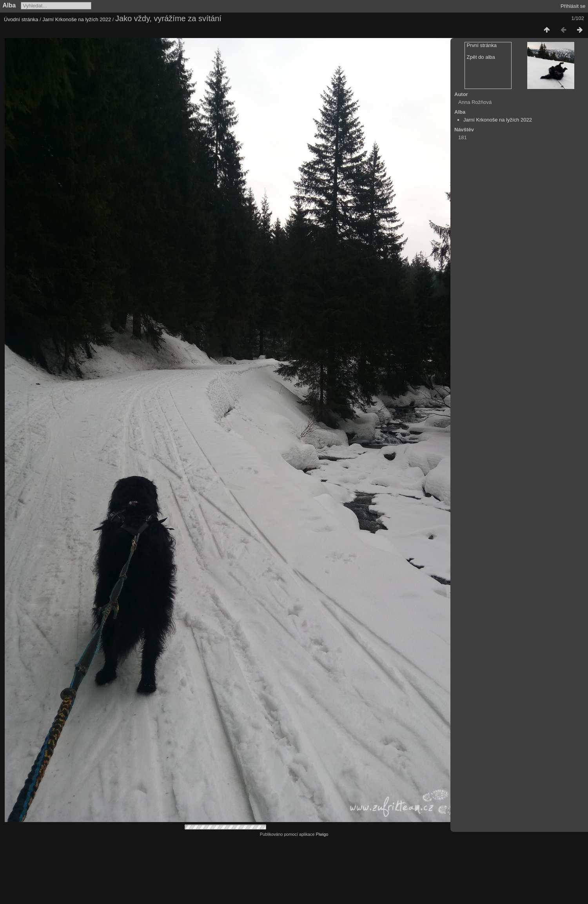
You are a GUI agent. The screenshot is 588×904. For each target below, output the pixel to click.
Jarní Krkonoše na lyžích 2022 (77, 19)
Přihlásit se (573, 6)
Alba (9, 5)
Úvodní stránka (21, 19)
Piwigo (322, 834)
